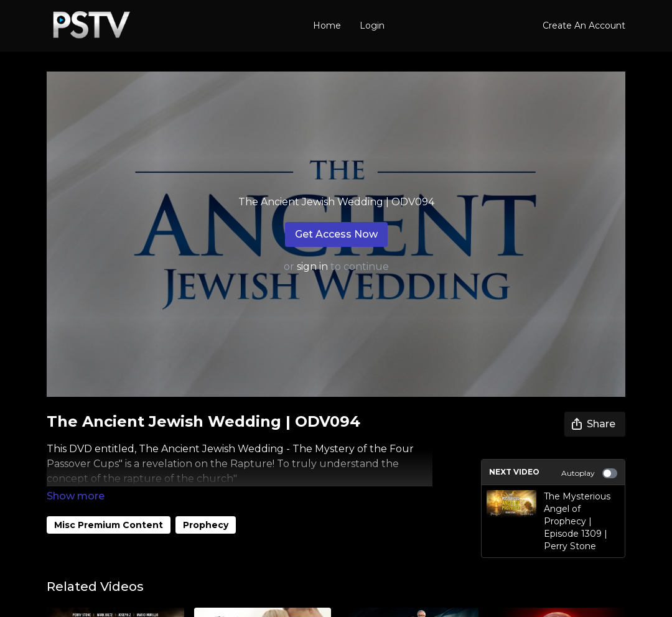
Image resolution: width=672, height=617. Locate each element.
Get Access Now (336, 234)
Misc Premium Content (109, 508)
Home (327, 26)
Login (372, 26)
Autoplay (589, 473)
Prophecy (206, 508)
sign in (312, 267)
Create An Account (584, 26)
